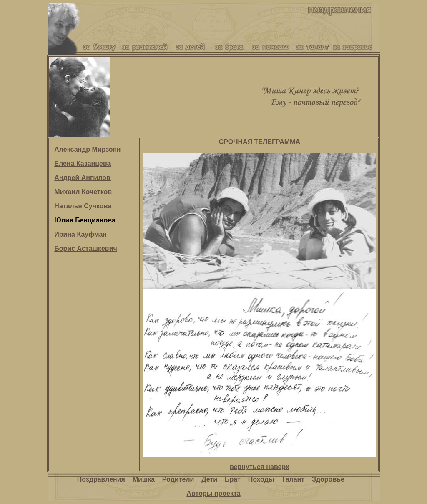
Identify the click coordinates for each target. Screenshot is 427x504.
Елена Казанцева (82, 163)
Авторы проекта (213, 493)
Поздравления (101, 479)
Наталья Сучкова (83, 206)
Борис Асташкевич (85, 248)
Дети (209, 479)
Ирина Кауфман (80, 234)
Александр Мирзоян (87, 149)
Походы (261, 479)
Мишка (144, 479)
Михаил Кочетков (83, 192)
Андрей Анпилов (82, 178)
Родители (178, 479)
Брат (233, 479)
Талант (293, 479)
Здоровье (328, 479)
